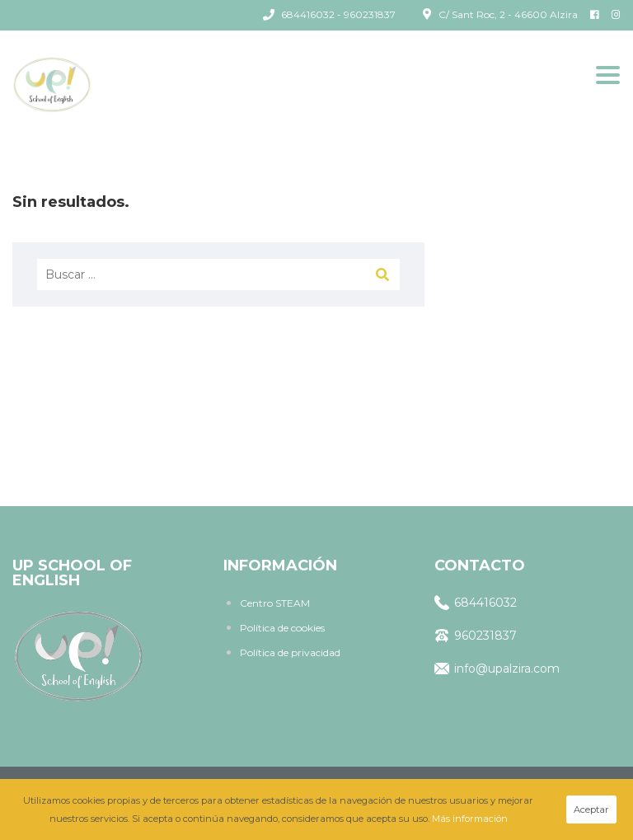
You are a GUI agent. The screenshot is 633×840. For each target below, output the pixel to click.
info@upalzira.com (497, 669)
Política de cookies (282, 628)
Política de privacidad (290, 652)
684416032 (476, 603)
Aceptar (591, 809)
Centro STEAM (275, 603)
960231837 (476, 636)
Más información (470, 819)
